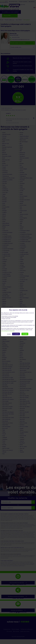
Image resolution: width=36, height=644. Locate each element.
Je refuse (9, 334)
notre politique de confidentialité (8, 331)
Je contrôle (16, 334)
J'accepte (25, 334)
